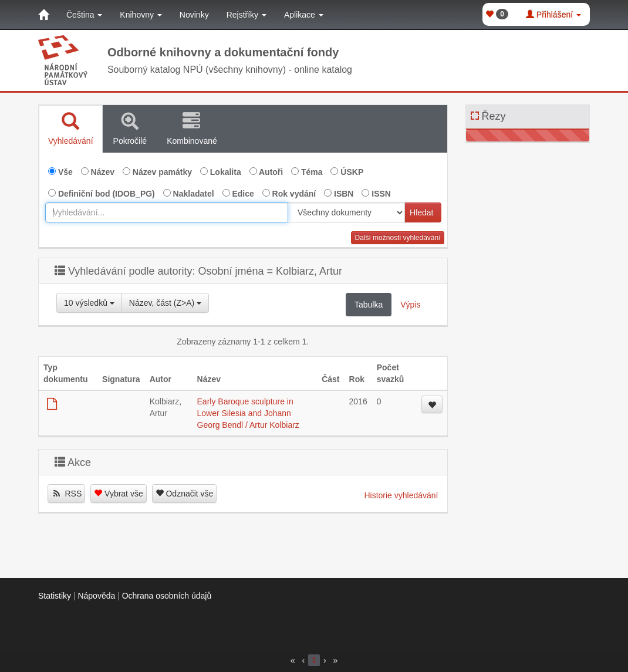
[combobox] (167, 212)
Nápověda (96, 596)
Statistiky (55, 596)
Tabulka (369, 305)
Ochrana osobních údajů (167, 596)
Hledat (421, 212)
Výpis (410, 305)
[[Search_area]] (346, 212)
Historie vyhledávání (401, 495)
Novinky (194, 15)
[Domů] (43, 15)
